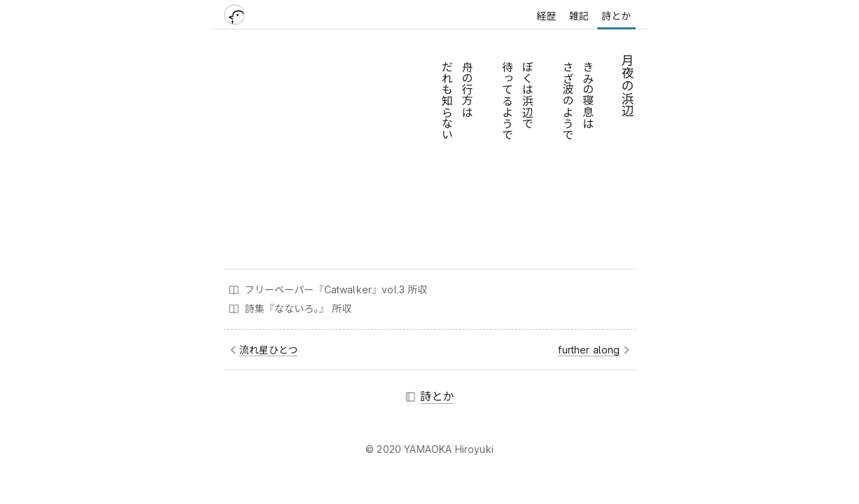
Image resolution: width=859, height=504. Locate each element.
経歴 (546, 16)
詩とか (616, 16)
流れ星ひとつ (269, 350)
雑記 (579, 16)
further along (589, 350)
